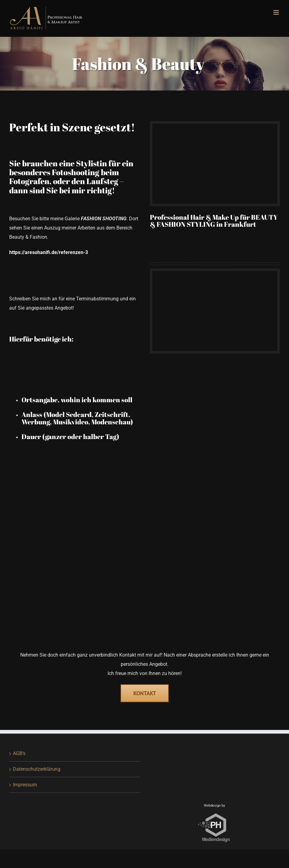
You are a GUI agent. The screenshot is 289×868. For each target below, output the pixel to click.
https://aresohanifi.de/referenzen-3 (49, 252)
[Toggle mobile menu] (277, 12)
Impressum (25, 785)
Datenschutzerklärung (37, 769)
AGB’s (19, 753)
